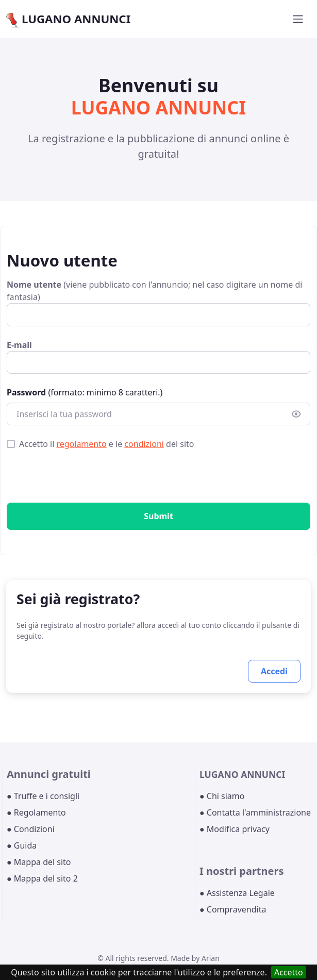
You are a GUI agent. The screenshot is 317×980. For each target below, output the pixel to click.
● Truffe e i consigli (43, 796)
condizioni (144, 444)
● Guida (22, 845)
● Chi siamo (222, 796)
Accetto (289, 972)
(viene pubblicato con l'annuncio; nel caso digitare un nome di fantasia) (154, 291)
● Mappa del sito (39, 862)
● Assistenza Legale (237, 893)
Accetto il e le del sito (106, 444)
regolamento (81, 444)
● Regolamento (36, 812)
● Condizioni (31, 829)
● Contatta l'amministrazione (255, 812)
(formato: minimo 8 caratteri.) (85, 392)
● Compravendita (233, 909)
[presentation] (85, 478)
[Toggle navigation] (298, 19)
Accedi (274, 671)
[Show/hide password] (296, 414)
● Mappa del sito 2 (42, 878)
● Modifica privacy (235, 829)
